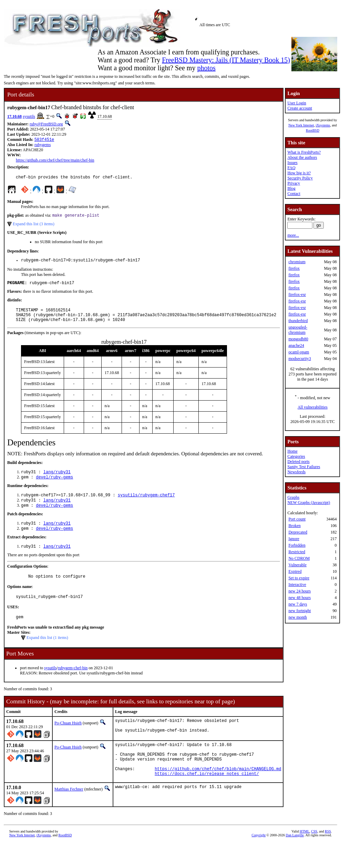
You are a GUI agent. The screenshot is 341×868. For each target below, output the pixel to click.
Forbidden (297, 545)
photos (206, 68)
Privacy (294, 183)
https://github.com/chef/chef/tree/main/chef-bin (55, 161)
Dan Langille (294, 860)
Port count (297, 519)
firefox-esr (297, 294)
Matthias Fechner (69, 814)
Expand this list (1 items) (47, 654)
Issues (292, 163)
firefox (294, 268)
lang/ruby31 (57, 480)
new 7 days (298, 604)
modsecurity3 (299, 359)
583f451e (44, 140)
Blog (291, 188)
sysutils (29, 116)
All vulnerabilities (313, 407)
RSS (328, 856)
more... (293, 235)
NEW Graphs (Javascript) (309, 503)
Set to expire (299, 578)
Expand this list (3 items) (34, 226)
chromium (297, 262)
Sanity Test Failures (304, 467)
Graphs (293, 497)
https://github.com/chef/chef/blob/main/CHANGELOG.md (218, 793)
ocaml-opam (299, 352)
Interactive (297, 585)
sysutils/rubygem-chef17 (146, 504)
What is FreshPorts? (304, 152)
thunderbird (298, 321)
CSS (314, 856)
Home (292, 451)
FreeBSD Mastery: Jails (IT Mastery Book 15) (226, 60)
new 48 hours (299, 598)
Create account (300, 108)
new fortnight (299, 611)
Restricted (297, 552)
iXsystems (323, 125)
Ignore (294, 539)
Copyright (259, 860)
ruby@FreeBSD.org (46, 124)
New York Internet (301, 125)
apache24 (296, 345)
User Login (297, 103)
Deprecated (298, 532)
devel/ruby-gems (54, 486)
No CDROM (299, 558)
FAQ (291, 168)
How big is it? (299, 173)
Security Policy (300, 178)
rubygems (43, 145)
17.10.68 (14, 116)
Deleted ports (298, 462)
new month (298, 617)
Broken (294, 526)
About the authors (302, 157)
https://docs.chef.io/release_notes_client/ (207, 799)
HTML (304, 856)
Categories (296, 456)
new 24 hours (299, 591)
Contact (294, 194)
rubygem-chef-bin (73, 684)
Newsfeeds (296, 472)
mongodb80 (298, 339)
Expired (295, 571)
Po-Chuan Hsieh (68, 739)
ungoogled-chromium (298, 330)
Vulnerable (297, 565)
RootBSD (313, 130)
